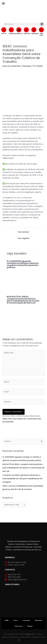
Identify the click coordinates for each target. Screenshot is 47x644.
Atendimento (39, 620)
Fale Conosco (19, 626)
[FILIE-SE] (4, 30)
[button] (3, 3)
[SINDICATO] (19, 30)
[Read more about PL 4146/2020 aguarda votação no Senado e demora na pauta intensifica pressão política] (23, 280)
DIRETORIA (27, 34)
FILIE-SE (4, 34)
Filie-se (16, 620)
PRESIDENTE (35, 34)
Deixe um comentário (12, 66)
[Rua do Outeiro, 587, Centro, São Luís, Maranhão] (23, 601)
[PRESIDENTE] (34, 30)
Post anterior (24, 232)
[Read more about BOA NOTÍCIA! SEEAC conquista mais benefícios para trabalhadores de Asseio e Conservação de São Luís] (23, 315)
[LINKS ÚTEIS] (41, 30)
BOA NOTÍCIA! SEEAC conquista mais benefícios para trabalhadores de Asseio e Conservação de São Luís (23, 300)
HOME (7, 620)
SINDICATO (20, 34)
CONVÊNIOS (12, 34)
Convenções (26, 620)
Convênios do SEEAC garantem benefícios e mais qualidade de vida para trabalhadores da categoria (22, 479)
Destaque (27, 66)
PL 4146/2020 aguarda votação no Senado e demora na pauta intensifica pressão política (23, 264)
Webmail (30, 626)
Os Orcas (25, 640)
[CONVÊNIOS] (11, 30)
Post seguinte (23, 238)
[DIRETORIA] (26, 30)
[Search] (42, 24)
